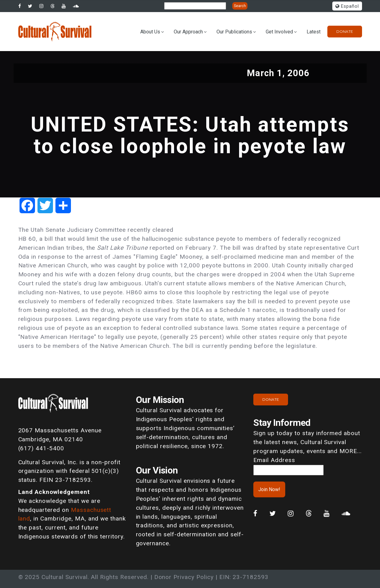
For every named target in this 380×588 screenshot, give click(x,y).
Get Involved (279, 32)
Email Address (274, 460)
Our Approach (188, 32)
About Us (150, 32)
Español (347, 6)
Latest (314, 32)
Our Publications (234, 32)
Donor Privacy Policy (184, 577)
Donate (345, 31)
